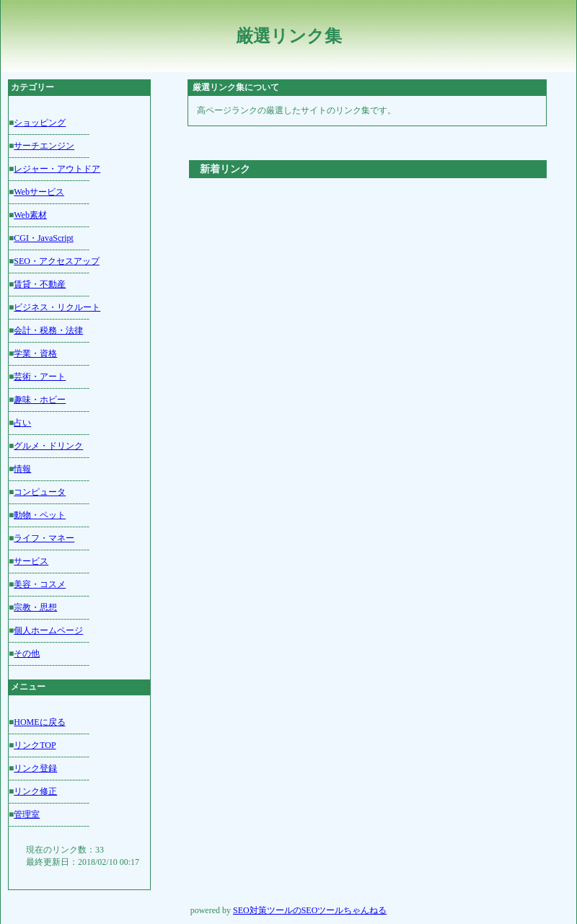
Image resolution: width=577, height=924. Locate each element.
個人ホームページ (48, 630)
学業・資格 (35, 353)
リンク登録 (35, 768)
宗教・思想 (35, 607)
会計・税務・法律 (48, 330)
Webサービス (39, 192)
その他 (27, 654)
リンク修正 (35, 791)
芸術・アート (40, 377)
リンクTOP (35, 745)
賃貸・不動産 (40, 284)
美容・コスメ (40, 584)
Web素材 (30, 215)
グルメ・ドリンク (48, 446)
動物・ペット (40, 515)
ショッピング (40, 123)
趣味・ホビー (40, 400)
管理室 (27, 814)
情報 (22, 469)
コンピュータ (40, 492)
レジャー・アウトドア (57, 169)
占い (22, 423)
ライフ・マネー (44, 538)
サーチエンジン (44, 146)
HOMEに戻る (39, 722)
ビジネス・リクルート (57, 307)
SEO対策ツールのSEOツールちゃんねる (310, 910)
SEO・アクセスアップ (57, 261)
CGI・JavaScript (44, 238)
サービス (31, 561)
